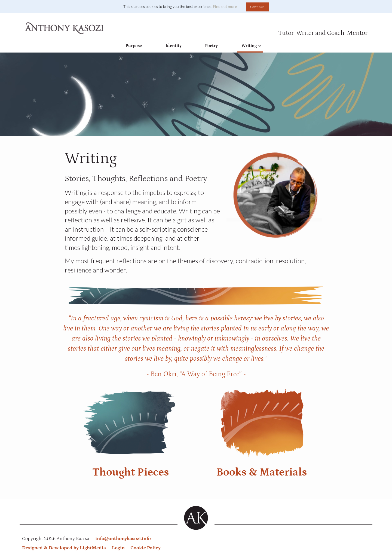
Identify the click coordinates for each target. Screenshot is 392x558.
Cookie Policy (146, 548)
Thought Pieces (131, 472)
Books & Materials (262, 472)
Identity (174, 46)
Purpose (134, 46)
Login (118, 548)
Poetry (211, 46)
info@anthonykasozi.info (123, 539)
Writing (252, 46)
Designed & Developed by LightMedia (64, 548)
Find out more (225, 6)
